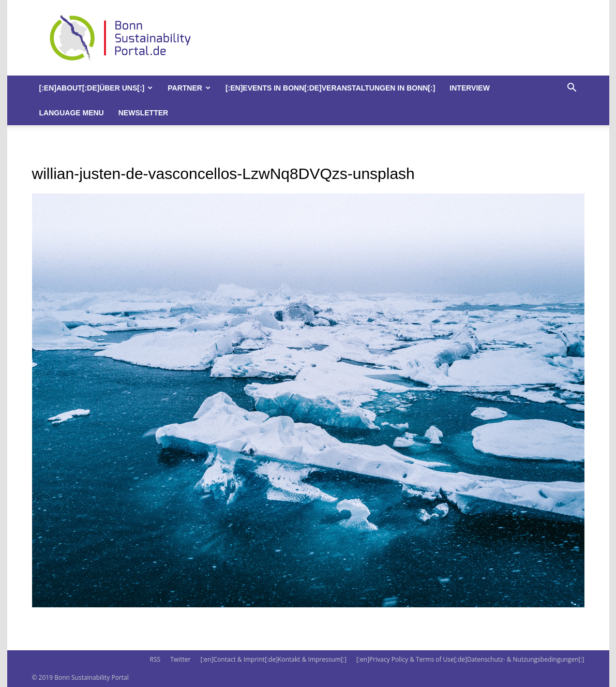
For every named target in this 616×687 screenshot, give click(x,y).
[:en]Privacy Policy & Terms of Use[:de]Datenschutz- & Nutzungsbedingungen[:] (470, 659)
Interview (470, 88)
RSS (155, 659)
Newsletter (143, 113)
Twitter (180, 659)
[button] (572, 89)
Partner (189, 88)
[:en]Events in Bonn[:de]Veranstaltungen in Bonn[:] (330, 88)
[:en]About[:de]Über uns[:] (96, 88)
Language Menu (72, 113)
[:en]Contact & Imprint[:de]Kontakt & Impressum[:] (273, 659)
